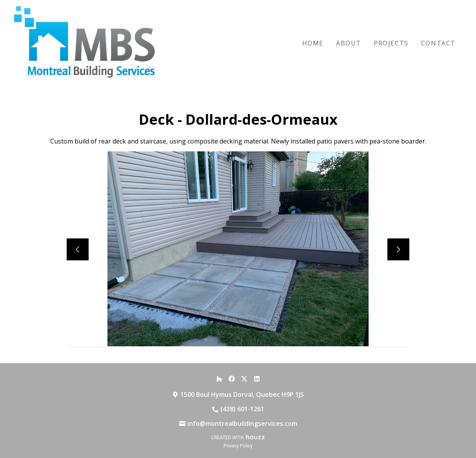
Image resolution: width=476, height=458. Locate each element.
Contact (438, 43)
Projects (391, 43)
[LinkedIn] (257, 379)
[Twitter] (244, 379)
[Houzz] (219, 379)
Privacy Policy (238, 446)
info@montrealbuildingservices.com (242, 423)
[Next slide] (398, 249)
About (349, 43)
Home (313, 43)
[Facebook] (232, 379)
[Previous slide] (78, 249)
